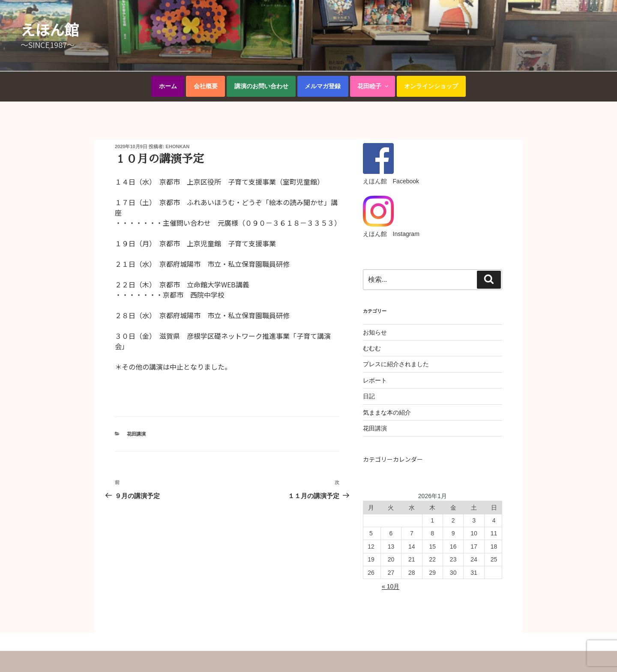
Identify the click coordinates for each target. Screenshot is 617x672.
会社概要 (206, 86)
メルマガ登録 (323, 86)
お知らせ (375, 332)
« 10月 (391, 586)
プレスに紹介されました (396, 364)
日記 (369, 396)
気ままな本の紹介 (387, 412)
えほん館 (50, 29)
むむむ (372, 348)
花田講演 (136, 434)
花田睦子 (373, 86)
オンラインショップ (431, 86)
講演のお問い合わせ (261, 86)
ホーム (168, 86)
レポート (375, 380)
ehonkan (178, 146)
